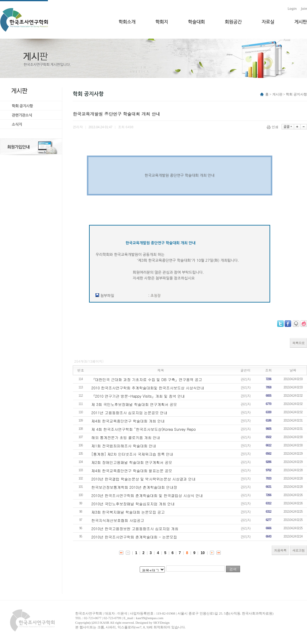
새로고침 (298, 550)
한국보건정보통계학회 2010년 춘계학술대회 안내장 (134, 487)
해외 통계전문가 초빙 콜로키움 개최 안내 (126, 437)
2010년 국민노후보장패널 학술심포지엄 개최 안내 (133, 504)
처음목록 (280, 550)
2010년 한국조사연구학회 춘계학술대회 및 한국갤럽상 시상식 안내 (147, 495)
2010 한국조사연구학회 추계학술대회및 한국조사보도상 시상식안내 (148, 388)
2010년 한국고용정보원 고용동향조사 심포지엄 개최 (135, 528)
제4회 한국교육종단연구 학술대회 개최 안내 (128, 421)
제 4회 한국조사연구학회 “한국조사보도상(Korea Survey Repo (144, 429)
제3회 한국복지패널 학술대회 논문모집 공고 (128, 512)
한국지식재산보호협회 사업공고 (118, 520)
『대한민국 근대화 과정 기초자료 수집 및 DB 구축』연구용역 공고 (147, 379)
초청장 (156, 296)
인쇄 (273, 127)
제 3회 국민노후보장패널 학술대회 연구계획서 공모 (134, 404)
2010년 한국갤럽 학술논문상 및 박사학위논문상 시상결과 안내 (144, 479)
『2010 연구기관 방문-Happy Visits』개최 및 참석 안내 (138, 396)
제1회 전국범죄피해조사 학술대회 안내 (124, 446)
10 (202, 553)
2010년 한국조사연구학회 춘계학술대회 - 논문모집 (134, 537)
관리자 (245, 379)
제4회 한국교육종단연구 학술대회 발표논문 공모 (132, 470)
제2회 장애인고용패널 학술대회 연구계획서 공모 (132, 462)
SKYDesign (161, 623)
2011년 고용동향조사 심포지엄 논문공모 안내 (130, 413)
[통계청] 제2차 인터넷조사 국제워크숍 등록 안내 (132, 454)
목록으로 (298, 343)
